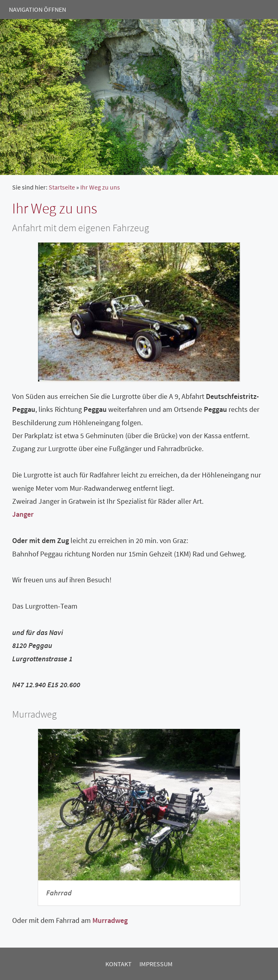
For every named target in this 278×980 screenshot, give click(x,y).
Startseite (62, 187)
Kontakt (119, 964)
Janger (23, 514)
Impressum (156, 964)
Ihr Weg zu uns (100, 187)
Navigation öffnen (37, 9)
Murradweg (110, 920)
